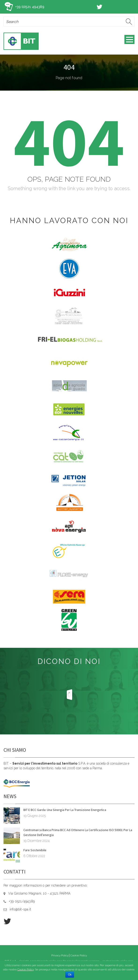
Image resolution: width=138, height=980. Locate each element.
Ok (70, 975)
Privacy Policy (60, 955)
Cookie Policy (79, 955)
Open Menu (129, 39)
